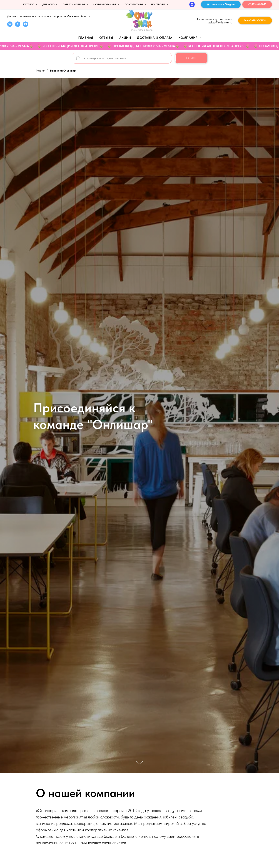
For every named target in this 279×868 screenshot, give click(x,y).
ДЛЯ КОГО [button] (49, 4)
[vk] (10, 26)
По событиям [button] (134, 4)
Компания (189, 38)
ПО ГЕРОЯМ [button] (158, 4)
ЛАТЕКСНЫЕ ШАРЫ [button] (74, 4)
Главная (86, 38)
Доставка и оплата (155, 38)
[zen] (26, 26)
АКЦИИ (125, 38)
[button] (255, 21)
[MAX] (192, 4)
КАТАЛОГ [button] (29, 4)
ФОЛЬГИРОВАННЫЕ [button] (105, 4)
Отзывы (106, 38)
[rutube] (18, 26)
